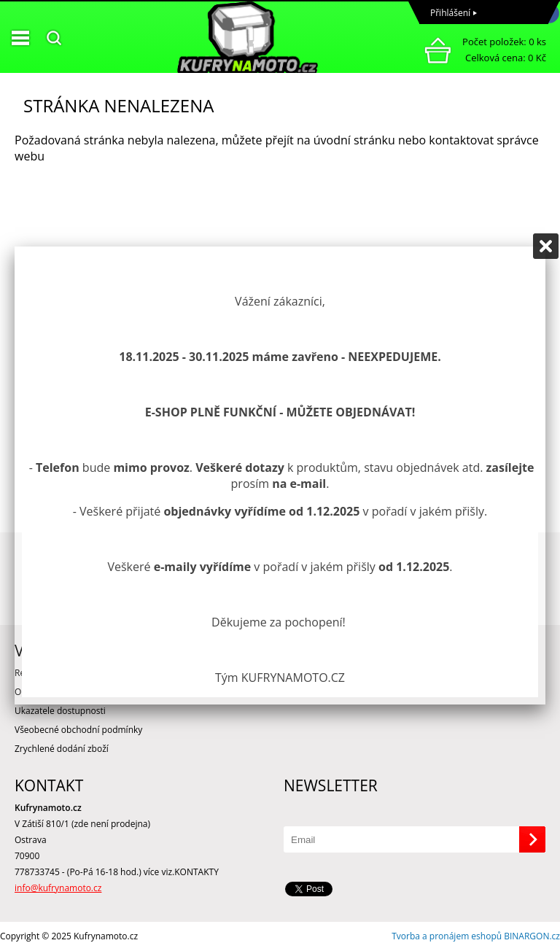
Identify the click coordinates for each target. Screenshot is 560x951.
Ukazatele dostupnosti (60, 711)
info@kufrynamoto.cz (58, 888)
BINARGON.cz (532, 936)
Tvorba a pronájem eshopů (447, 936)
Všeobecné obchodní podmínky (78, 730)
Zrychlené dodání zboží (62, 749)
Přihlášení (450, 13)
